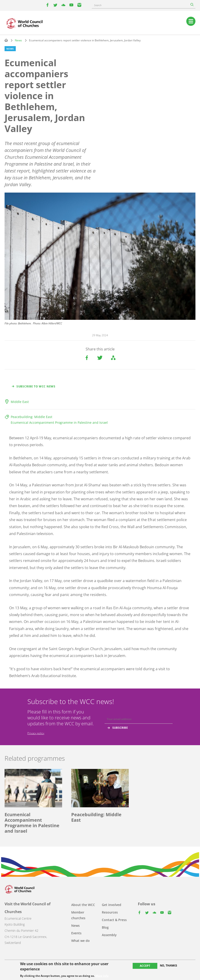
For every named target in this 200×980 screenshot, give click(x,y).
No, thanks (169, 966)
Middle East (20, 402)
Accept (145, 966)
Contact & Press (114, 920)
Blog (105, 927)
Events (76, 933)
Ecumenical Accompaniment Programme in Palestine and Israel (59, 422)
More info (102, 976)
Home (6, 40)
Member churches (78, 915)
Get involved (112, 905)
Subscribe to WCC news (36, 386)
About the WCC (83, 905)
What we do (80, 941)
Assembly (109, 935)
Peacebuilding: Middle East (32, 417)
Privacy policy (36, 733)
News (18, 40)
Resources (110, 912)
